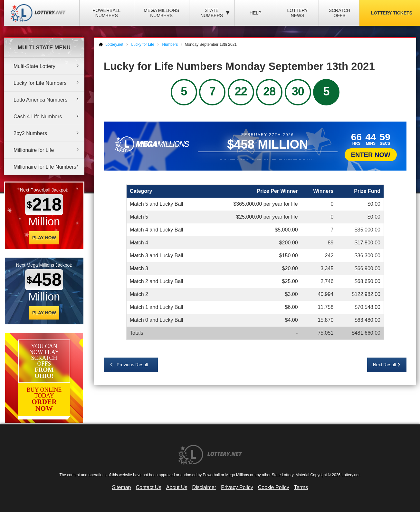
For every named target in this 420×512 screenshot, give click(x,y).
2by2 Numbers (30, 133)
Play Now (44, 238)
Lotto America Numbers (40, 100)
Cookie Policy (274, 487)
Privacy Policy (237, 487)
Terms (301, 487)
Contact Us (149, 487)
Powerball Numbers (106, 13)
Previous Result (132, 365)
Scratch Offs (340, 13)
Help (256, 13)
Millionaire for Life (34, 150)
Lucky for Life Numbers (40, 83)
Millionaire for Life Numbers (45, 167)
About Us (177, 487)
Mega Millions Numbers (161, 13)
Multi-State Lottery (34, 66)
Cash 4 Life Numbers (38, 117)
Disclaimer (204, 487)
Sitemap (122, 487)
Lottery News (297, 13)
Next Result (385, 365)
